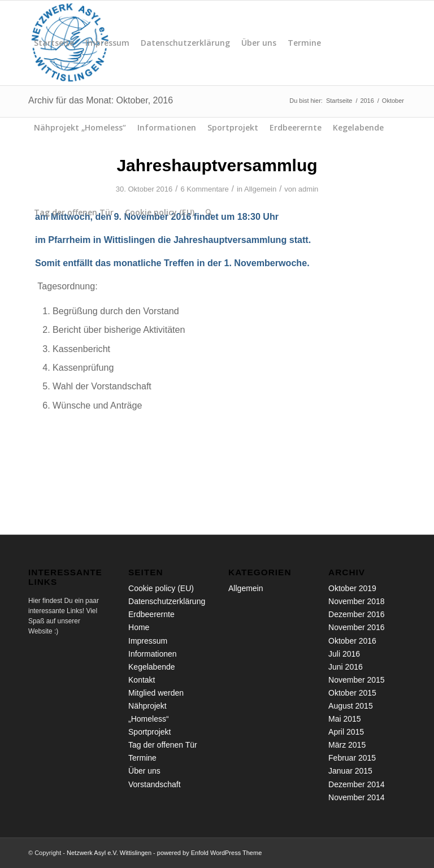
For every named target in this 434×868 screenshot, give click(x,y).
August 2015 (351, 706)
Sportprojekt (233, 127)
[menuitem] (209, 212)
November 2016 (357, 627)
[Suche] (209, 212)
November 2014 (357, 797)
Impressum (107, 43)
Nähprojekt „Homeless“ (80, 127)
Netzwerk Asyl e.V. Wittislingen (109, 853)
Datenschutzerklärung (185, 43)
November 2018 (357, 601)
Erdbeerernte (296, 127)
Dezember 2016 (357, 614)
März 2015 (347, 745)
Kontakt (142, 680)
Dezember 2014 (357, 784)
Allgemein (246, 588)
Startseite (54, 43)
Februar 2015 (352, 758)
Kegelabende (358, 127)
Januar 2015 (350, 771)
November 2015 (357, 680)
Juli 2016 (344, 654)
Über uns (259, 43)
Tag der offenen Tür (74, 212)
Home (139, 627)
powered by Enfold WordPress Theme (209, 853)
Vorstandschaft (155, 784)
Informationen (167, 127)
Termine (304, 43)
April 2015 (346, 732)
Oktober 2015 (352, 693)
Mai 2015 (345, 719)
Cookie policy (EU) (160, 212)
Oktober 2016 (352, 641)
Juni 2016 (346, 667)
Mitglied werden (156, 693)
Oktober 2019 (352, 588)
